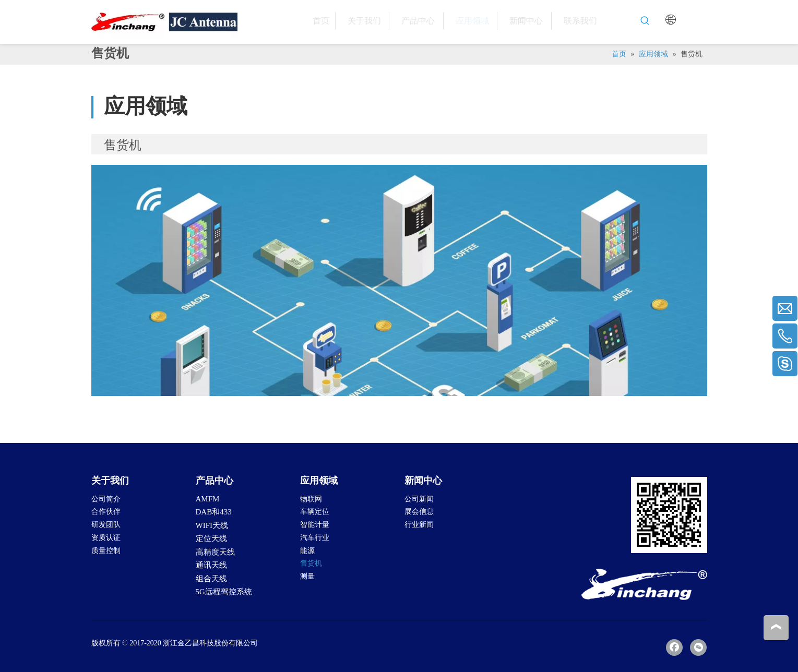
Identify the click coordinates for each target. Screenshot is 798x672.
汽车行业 (315, 538)
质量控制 (106, 551)
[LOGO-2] (644, 584)
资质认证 (106, 538)
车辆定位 (315, 512)
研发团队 (106, 525)
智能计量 (315, 525)
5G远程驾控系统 (224, 592)
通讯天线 (211, 565)
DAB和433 (214, 512)
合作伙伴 (106, 512)
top (776, 627)
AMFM (208, 499)
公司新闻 (419, 499)
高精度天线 (215, 552)
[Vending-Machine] (399, 280)
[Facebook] (674, 647)
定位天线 (211, 538)
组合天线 (211, 579)
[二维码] (669, 515)
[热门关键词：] (645, 21)
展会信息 (419, 512)
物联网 (311, 499)
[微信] (698, 647)
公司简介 (106, 499)
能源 (307, 551)
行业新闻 (419, 525)
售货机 (311, 563)
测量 (307, 576)
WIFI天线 (212, 525)
